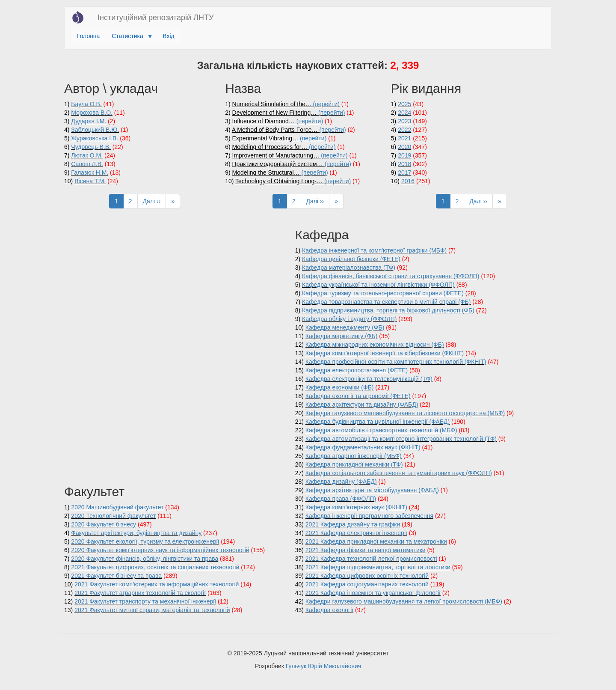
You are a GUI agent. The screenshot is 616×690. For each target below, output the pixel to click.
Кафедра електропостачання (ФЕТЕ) (357, 370)
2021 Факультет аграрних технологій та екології (140, 593)
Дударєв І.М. (89, 121)
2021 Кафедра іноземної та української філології (373, 593)
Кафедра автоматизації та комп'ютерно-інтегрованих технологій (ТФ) (401, 439)
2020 (404, 147)
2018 (404, 164)
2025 (404, 104)
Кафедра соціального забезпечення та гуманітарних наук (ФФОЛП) (399, 473)
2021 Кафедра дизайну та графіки (353, 524)
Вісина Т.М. (90, 181)
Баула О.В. (86, 104)
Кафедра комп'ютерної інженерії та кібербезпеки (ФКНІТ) (385, 353)
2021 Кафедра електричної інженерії (356, 533)
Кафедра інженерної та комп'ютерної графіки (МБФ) (374, 250)
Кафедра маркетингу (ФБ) (342, 336)
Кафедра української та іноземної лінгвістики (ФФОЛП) (378, 285)
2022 (404, 130)
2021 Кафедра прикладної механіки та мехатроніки (376, 541)
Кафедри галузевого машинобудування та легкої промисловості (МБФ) (404, 601)
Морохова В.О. (92, 113)
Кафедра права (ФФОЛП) (341, 499)
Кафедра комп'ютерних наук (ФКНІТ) (356, 507)
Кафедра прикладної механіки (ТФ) (354, 464)
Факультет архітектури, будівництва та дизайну (136, 533)
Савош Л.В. (87, 164)
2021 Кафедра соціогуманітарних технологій (367, 584)
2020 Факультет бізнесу (104, 524)
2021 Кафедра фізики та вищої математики (366, 550)
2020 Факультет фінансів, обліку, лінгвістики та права (145, 559)
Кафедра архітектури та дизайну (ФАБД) (362, 404)
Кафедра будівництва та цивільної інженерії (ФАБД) (378, 422)
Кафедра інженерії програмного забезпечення (369, 516)
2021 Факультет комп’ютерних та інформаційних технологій (157, 584)
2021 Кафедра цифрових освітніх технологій (367, 576)
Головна (88, 36)
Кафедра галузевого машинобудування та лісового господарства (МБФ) (405, 413)
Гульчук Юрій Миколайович (323, 666)
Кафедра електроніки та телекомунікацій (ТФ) (369, 379)
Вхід (168, 36)
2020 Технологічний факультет (113, 516)
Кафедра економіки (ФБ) (340, 387)
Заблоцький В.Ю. (95, 130)
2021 (404, 138)
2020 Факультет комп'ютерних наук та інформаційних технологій (160, 550)
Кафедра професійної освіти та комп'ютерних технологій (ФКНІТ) (396, 362)
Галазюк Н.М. (90, 172)
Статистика (129, 38)
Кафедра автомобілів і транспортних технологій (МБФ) (381, 430)
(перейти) (326, 104)
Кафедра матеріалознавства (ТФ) (349, 268)
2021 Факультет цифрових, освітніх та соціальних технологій (155, 567)
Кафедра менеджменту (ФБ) (345, 327)
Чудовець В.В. (91, 147)
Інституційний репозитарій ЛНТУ (155, 18)
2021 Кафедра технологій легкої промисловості (371, 559)
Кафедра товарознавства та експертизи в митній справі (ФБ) (386, 302)
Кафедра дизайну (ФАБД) (341, 482)
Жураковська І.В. (95, 138)
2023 (404, 121)
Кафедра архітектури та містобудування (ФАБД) (372, 490)
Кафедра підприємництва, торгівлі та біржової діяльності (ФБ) (388, 310)
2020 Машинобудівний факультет (117, 507)
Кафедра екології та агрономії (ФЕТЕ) (358, 396)
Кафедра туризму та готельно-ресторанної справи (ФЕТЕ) (383, 293)
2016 (408, 181)
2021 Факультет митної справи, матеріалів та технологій (152, 610)
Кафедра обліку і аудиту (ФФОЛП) (349, 319)
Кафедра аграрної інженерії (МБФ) (354, 456)
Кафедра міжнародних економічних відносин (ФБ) (375, 345)
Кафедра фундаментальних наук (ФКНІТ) (363, 447)
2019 (404, 155)
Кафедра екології (329, 610)
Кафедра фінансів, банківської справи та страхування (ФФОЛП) (391, 276)
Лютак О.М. (87, 155)
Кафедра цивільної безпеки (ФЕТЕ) (351, 259)
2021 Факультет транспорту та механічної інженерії (145, 601)
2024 (404, 113)
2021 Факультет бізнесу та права (116, 576)
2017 (404, 172)
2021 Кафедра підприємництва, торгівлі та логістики (378, 567)
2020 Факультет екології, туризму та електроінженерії (145, 541)
